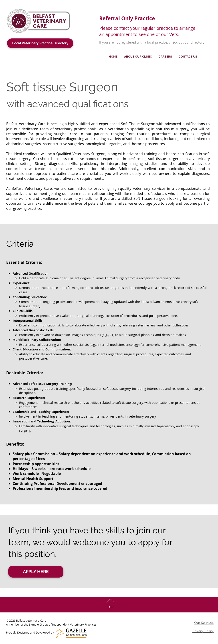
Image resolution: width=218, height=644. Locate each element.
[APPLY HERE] (36, 572)
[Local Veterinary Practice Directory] (40, 43)
